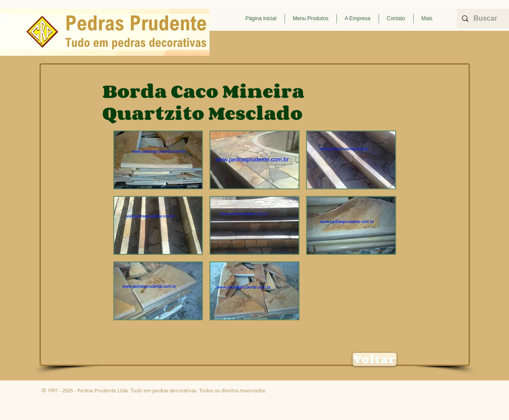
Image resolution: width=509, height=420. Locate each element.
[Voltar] (375, 359)
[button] (311, 19)
